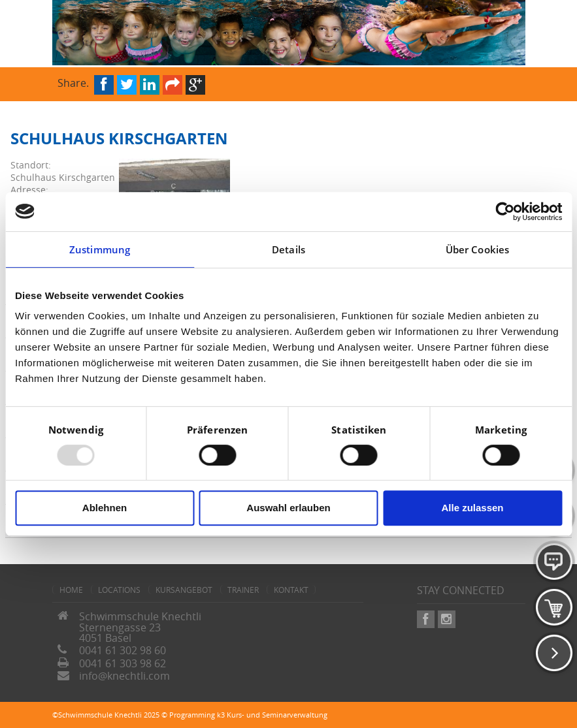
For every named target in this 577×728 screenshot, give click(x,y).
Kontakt (291, 590)
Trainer (243, 590)
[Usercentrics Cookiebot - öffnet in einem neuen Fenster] (505, 212)
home (71, 590)
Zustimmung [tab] (100, 249)
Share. (73, 82)
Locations (119, 590)
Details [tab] (288, 249)
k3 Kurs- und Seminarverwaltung (272, 715)
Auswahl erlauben (288, 508)
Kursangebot (184, 590)
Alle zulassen (472, 508)
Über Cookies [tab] (477, 249)
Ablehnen (105, 508)
